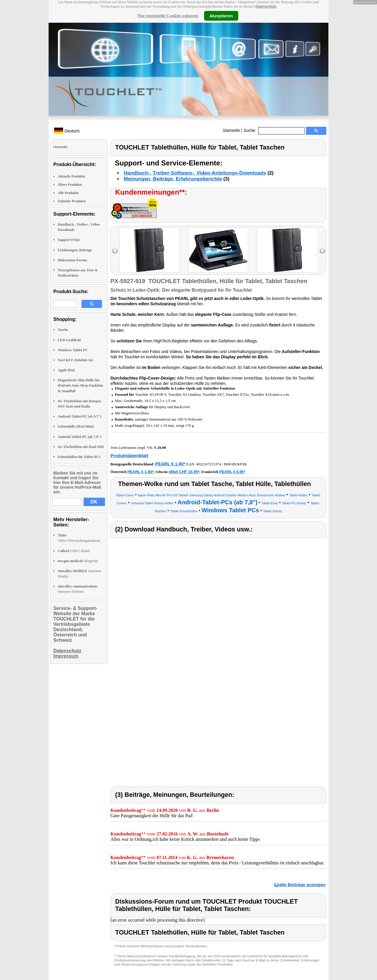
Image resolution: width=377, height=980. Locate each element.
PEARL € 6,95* (232, 472)
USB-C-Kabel (74, 551)
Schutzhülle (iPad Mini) (76, 426)
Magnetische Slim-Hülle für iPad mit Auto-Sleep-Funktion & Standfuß (80, 385)
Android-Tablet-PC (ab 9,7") (80, 416)
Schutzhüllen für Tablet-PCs (79, 457)
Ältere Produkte (70, 185)
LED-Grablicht (69, 340)
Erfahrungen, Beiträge (75, 250)
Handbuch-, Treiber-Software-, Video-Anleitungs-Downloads (195, 173)
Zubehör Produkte (72, 201)
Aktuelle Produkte (72, 176)
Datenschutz (266, 6)
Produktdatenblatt (129, 455)
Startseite (231, 130)
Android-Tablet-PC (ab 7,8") (80, 437)
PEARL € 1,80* (170, 464)
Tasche (63, 330)
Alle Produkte (68, 193)
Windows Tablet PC (73, 350)
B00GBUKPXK (235, 464)
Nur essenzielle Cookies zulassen (168, 16)
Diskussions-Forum (72, 260)
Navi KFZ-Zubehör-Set (75, 360)
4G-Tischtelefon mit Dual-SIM (81, 447)
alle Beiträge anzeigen (302, 885)
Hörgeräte (78, 561)
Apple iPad (66, 370)
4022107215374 (209, 464)
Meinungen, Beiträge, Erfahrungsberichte (173, 179)
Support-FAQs (69, 240)
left (115, 251)
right (322, 251)
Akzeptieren (221, 16)
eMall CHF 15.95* (184, 472)
